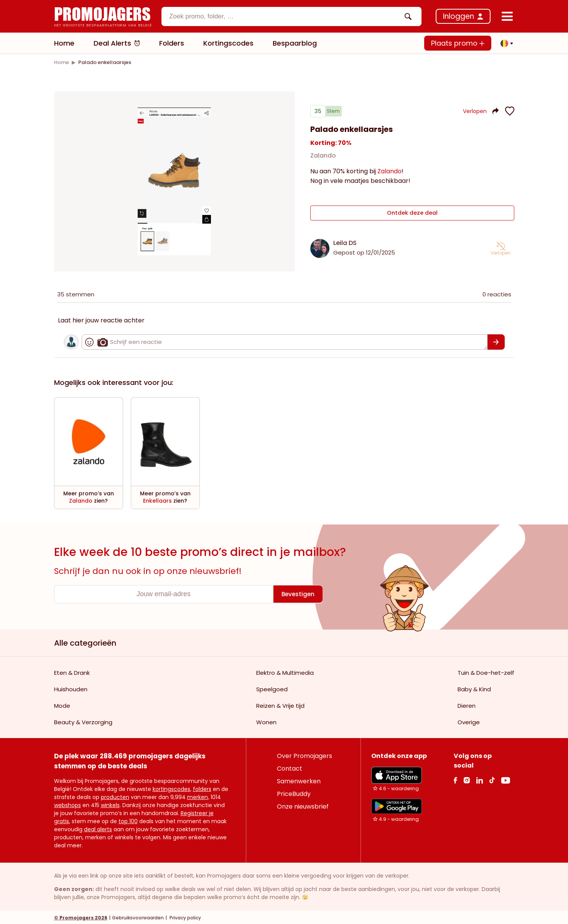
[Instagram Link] (467, 779)
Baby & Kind (474, 688)
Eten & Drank (72, 672)
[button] (505, 43)
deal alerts (98, 828)
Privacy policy (185, 917)
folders (202, 788)
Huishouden (71, 688)
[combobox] (291, 16)
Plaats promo (458, 43)
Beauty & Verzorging (83, 721)
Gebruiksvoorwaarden (138, 917)
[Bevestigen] (496, 341)
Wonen (266, 721)
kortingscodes (171, 788)
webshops (68, 804)
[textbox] (285, 16)
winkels (110, 804)
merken (198, 796)
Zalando (323, 159)
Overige (469, 721)
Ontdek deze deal (412, 214)
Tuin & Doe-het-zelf (486, 672)
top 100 (128, 820)
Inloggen (459, 16)
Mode (62, 705)
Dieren (467, 705)
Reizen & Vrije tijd (280, 705)
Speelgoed (272, 688)
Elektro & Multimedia (285, 672)
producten (115, 796)
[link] (62, 62)
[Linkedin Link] (479, 779)
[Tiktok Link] (492, 779)
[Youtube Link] (505, 779)
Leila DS (345, 242)
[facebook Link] (455, 779)
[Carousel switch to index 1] (175, 247)
